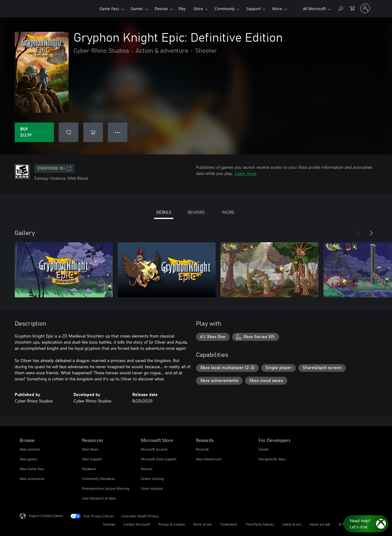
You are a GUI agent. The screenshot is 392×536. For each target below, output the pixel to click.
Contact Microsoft (137, 524)
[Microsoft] (41, 9)
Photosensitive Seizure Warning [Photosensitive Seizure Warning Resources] (106, 488)
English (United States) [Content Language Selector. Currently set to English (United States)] (46, 516)
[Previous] (359, 233)
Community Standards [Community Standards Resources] (98, 479)
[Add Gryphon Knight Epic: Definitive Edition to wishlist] (69, 132)
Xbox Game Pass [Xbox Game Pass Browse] (32, 469)
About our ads (320, 524)
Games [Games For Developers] (264, 449)
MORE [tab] (228, 212)
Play (182, 8)
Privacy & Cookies (172, 524)
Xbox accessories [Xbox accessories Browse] (32, 479)
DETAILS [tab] (164, 212)
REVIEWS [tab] (196, 212)
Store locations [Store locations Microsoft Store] (152, 488)
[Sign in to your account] (365, 8)
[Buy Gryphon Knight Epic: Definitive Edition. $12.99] (34, 132)
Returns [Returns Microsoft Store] (147, 469)
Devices (161, 8)
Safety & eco (292, 524)
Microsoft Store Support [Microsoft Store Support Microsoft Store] (159, 459)
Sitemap (109, 524)
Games (137, 8)
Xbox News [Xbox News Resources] (90, 449)
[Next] (371, 233)
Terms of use (202, 524)
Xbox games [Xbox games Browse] (28, 459)
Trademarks (229, 524)
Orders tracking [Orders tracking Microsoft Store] (152, 479)
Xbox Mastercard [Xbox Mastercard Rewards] (209, 459)
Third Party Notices (260, 524)
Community (225, 8)
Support (253, 8)
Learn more (246, 173)
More (277, 8)
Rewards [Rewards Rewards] (202, 449)
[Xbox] (81, 9)
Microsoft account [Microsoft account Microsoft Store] (154, 449)
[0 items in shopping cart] (352, 8)
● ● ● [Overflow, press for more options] (118, 132)
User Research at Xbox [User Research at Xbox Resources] (99, 498)
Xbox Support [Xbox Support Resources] (92, 459)
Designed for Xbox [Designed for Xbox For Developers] (272, 459)
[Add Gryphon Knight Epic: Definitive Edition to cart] (93, 132)
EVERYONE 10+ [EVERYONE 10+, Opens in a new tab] (54, 168)
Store (198, 8)
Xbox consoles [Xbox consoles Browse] (30, 449)
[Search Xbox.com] (340, 8)
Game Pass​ (109, 8)
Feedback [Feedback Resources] (89, 469)
